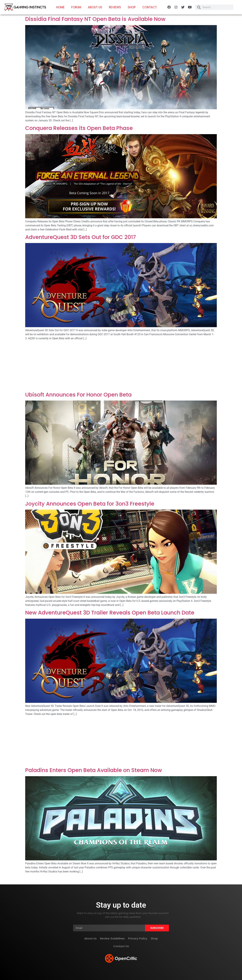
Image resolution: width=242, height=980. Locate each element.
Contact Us (121, 946)
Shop (132, 7)
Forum (76, 7)
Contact (150, 7)
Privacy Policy (138, 939)
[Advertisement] (121, 367)
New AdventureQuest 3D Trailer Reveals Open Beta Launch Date (110, 613)
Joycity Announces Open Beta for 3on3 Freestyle (90, 504)
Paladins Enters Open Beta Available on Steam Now (94, 770)
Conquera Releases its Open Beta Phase (79, 128)
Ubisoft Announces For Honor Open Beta (78, 395)
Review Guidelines (112, 939)
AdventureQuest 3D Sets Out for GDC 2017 (80, 237)
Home (60, 7)
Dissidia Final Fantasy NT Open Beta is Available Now (95, 19)
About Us (95, 7)
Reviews (115, 7)
